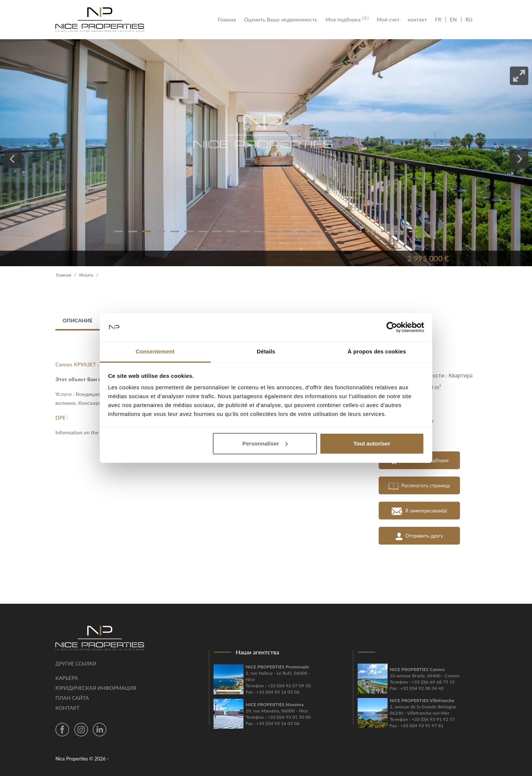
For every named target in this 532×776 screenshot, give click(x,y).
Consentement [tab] (155, 351)
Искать (86, 275)
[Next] (519, 159)
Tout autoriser (372, 443)
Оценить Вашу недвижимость (281, 20)
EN (453, 20)
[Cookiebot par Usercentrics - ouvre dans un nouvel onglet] (392, 327)
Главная (229, 20)
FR (440, 20)
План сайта (72, 698)
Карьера (67, 678)
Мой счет (388, 20)
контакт (417, 20)
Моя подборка (347, 20)
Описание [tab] (77, 320)
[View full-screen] (519, 76)
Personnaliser (265, 443)
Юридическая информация (96, 688)
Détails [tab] (266, 351)
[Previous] (13, 159)
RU (469, 20)
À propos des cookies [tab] (377, 351)
